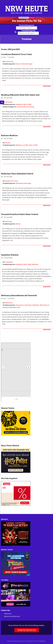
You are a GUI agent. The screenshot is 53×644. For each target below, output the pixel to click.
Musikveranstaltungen (23, 183)
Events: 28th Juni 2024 (10, 49)
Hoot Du (31, 641)
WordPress (43, 641)
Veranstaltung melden (27, 630)
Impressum (8, 614)
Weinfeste (35, 264)
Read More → (48, 86)
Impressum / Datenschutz (14, 641)
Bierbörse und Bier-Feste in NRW (27, 145)
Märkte (18, 224)
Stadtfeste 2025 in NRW (23, 104)
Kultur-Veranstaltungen (24, 64)
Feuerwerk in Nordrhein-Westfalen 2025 (29, 305)
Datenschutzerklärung (12, 616)
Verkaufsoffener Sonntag (25, 107)
